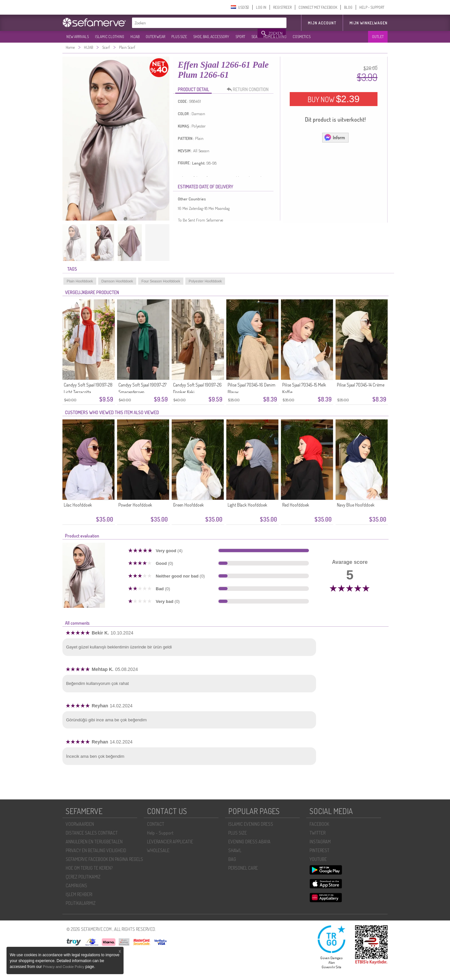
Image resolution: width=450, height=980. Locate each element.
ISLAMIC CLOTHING (110, 37)
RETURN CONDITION (249, 89)
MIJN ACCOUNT (322, 23)
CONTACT (156, 824)
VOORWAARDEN (80, 824)
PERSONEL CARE (243, 868)
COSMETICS (302, 37)
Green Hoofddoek (188, 505)
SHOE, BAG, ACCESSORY (211, 37)
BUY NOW (334, 99)
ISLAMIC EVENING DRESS (251, 824)
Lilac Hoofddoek (78, 505)
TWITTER (318, 833)
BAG (232, 859)
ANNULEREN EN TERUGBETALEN (94, 842)
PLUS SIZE (179, 37)
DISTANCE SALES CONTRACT (92, 833)
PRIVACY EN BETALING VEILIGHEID (96, 850)
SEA (254, 37)
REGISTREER (282, 7)
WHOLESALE (158, 850)
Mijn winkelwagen (369, 23)
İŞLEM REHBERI (79, 894)
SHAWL (235, 850)
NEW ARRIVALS (78, 37)
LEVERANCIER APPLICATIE (170, 842)
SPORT (240, 37)
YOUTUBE (318, 859)
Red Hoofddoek (296, 505)
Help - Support (160, 833)
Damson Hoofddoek (117, 281)
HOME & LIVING (275, 37)
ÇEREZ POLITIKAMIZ (83, 877)
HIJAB (135, 37)
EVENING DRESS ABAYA (249, 842)
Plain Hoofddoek (80, 281)
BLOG (348, 7)
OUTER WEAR (155, 37)
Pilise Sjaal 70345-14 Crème (361, 385)
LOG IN (261, 7)
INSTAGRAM (320, 842)
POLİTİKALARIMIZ (81, 903)
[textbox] (195, 23)
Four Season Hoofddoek (161, 281)
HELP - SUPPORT (372, 7)
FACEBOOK (319, 824)
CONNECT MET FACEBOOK (318, 7)
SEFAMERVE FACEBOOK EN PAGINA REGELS (104, 859)
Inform (334, 137)
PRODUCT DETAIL (193, 89)
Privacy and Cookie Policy (64, 967)
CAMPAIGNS (76, 885)
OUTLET (378, 37)
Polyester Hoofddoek (205, 281)
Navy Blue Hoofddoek (356, 505)
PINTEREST (319, 850)
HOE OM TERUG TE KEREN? (89, 868)
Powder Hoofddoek (135, 505)
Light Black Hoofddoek (247, 505)
